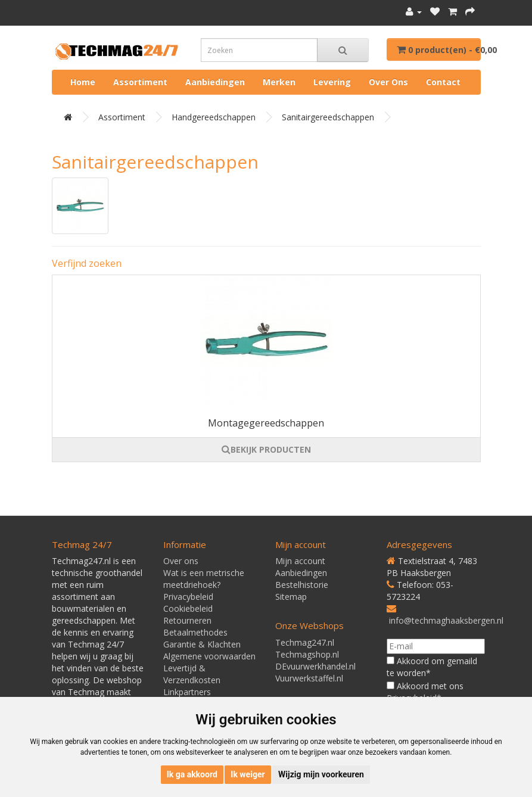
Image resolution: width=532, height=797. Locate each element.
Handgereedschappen (214, 117)
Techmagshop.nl (307, 654)
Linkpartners (187, 692)
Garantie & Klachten (202, 644)
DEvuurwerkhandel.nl (315, 666)
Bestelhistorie (302, 585)
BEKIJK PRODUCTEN (266, 449)
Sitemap (291, 597)
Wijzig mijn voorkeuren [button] (321, 774)
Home (83, 82)
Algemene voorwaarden (209, 656)
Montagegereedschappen (266, 423)
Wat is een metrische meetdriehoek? (204, 579)
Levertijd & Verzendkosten (192, 674)
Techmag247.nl (305, 642)
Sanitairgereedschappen (328, 117)
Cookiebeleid (188, 608)
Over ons (388, 82)
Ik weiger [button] (248, 774)
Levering (332, 82)
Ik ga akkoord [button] (192, 774)
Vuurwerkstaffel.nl (309, 678)
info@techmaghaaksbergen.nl (446, 620)
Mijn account (300, 561)
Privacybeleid (188, 597)
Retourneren (187, 620)
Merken (279, 82)
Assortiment (140, 82)
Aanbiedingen (215, 82)
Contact (443, 82)
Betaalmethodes (195, 632)
